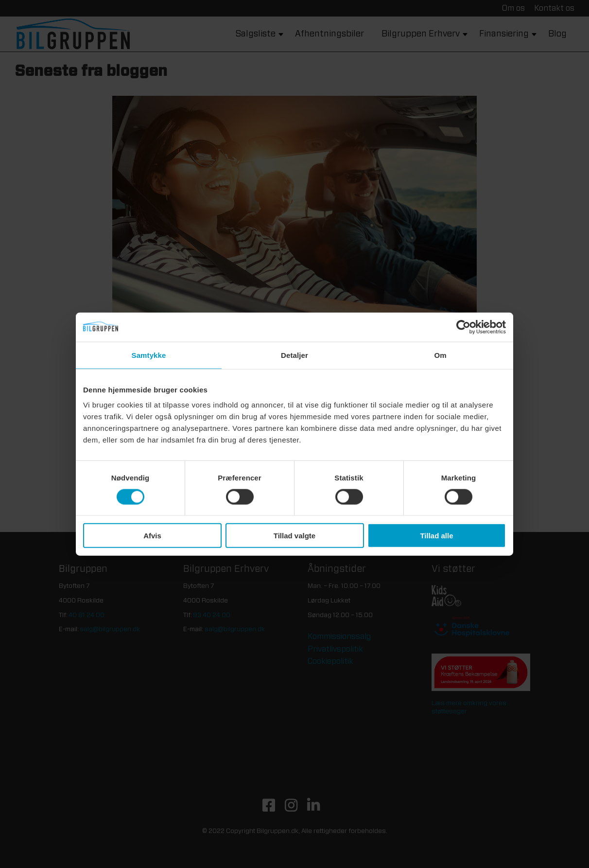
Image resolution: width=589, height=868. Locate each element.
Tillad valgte (294, 536)
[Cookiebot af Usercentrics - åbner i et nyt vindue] (463, 327)
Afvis (152, 536)
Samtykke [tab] (149, 355)
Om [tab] (440, 355)
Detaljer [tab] (294, 355)
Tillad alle (436, 536)
